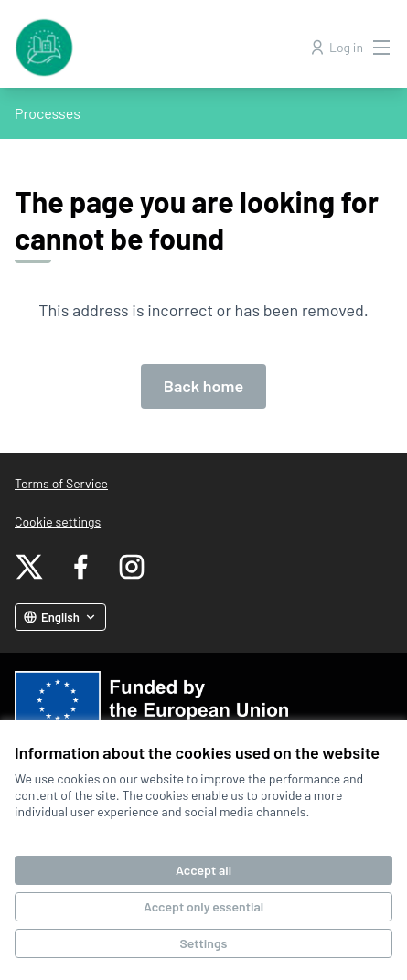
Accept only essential (203, 906)
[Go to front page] (155, 48)
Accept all (203, 870)
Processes (48, 113)
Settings (204, 943)
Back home (203, 386)
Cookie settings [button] (58, 522)
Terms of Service (61, 483)
